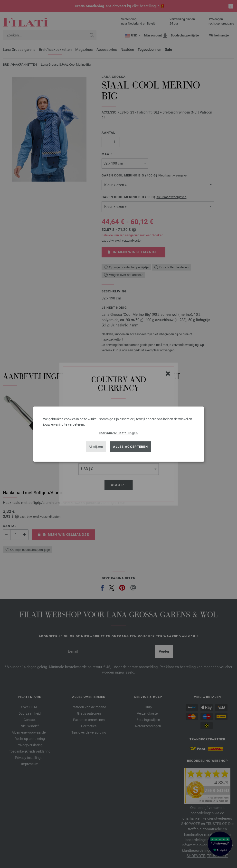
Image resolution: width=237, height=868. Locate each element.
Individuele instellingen (118, 433)
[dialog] (119, 434)
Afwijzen (96, 447)
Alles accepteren (130, 447)
